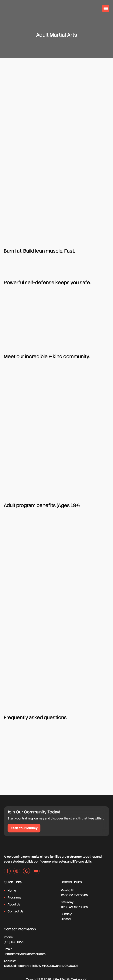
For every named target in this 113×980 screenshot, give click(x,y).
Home (12, 891)
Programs (14, 898)
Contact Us (15, 911)
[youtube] (36, 871)
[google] (26, 871)
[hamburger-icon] (106, 8)
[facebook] (7, 871)
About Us (14, 905)
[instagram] (17, 871)
